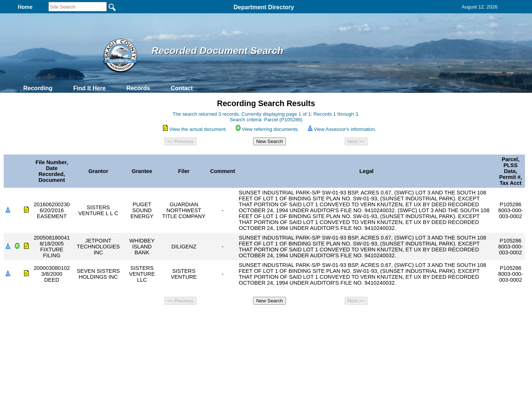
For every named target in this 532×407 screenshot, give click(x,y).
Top (143, 318)
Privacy (263, 318)
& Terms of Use (290, 318)
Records (138, 88)
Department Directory (264, 7)
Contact (182, 88)
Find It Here (89, 88)
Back (165, 318)
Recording (38, 88)
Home (194, 318)
